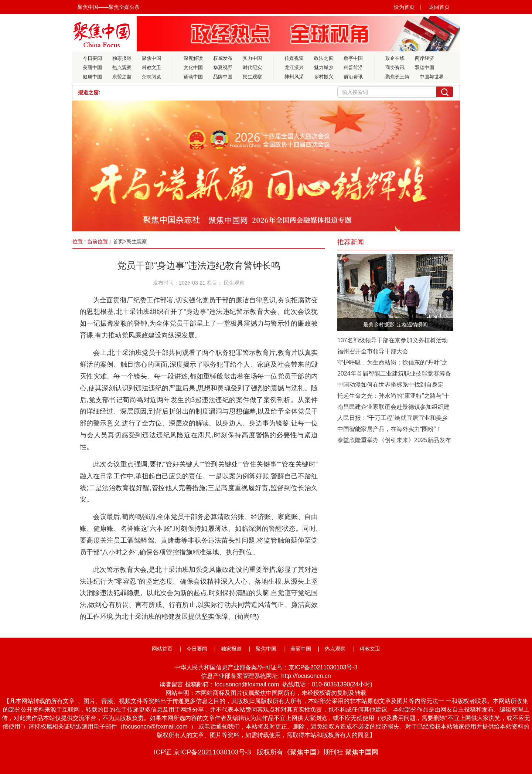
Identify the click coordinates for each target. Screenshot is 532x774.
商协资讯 (395, 67)
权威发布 (223, 58)
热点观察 (122, 67)
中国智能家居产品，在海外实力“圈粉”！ (390, 429)
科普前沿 (353, 67)
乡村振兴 (324, 77)
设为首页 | (408, 7)
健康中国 (92, 77)
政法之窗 (324, 58)
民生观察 (252, 77)
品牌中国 (223, 77)
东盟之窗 (122, 77)
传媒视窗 (294, 58)
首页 (118, 241)
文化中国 (193, 67)
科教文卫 (151, 67)
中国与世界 (432, 77)
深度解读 (193, 58)
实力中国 (252, 58)
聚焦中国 (151, 58)
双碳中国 (424, 67)
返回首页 (439, 7)
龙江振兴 (294, 67)
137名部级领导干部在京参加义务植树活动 (393, 340)
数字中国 (353, 58)
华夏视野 (223, 67)
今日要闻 (92, 58)
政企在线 (395, 58)
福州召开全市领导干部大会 (373, 351)
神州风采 (294, 77)
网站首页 (162, 649)
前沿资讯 (353, 77)
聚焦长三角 (397, 77)
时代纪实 (252, 67)
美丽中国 (92, 67)
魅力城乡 (324, 67)
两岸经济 (424, 58)
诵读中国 (193, 77)
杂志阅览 (151, 77)
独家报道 (122, 58)
